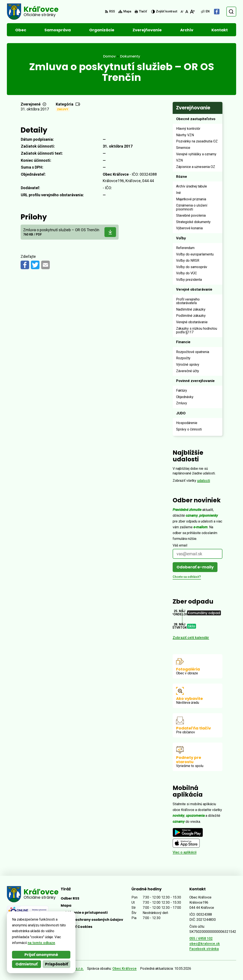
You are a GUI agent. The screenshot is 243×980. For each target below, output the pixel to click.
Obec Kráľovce (125, 969)
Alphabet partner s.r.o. (66, 969)
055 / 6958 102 (201, 938)
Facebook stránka (204, 949)
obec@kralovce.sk (205, 944)
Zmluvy (63, 109)
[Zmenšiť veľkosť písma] (182, 12)
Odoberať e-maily (195, 567)
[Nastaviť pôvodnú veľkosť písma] (187, 12)
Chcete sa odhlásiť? (187, 577)
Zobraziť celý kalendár (191, 638)
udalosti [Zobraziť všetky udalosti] (204, 481)
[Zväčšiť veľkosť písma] (192, 12)
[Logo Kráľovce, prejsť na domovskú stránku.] (33, 12)
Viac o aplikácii (185, 852)
